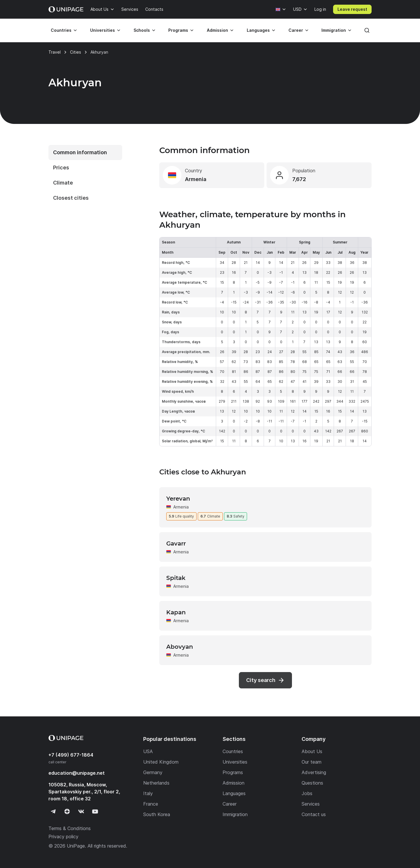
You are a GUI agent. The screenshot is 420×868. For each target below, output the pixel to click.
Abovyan (180, 647)
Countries (61, 30)
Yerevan (178, 499)
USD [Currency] (297, 9)
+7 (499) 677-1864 (71, 755)
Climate (63, 183)
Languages (258, 30)
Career (296, 30)
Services (130, 9)
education (77, 773)
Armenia (181, 507)
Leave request (352, 9)
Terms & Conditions (70, 828)
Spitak (176, 578)
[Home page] (66, 9)
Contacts (154, 9)
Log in (320, 9)
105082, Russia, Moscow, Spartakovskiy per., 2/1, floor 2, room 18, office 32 (84, 792)
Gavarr (176, 543)
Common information (80, 152)
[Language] (281, 9)
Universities (103, 30)
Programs (178, 30)
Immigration (334, 30)
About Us (99, 9)
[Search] (367, 30)
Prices (61, 168)
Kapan (176, 612)
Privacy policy (63, 837)
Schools (142, 30)
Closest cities (71, 198)
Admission (217, 30)
